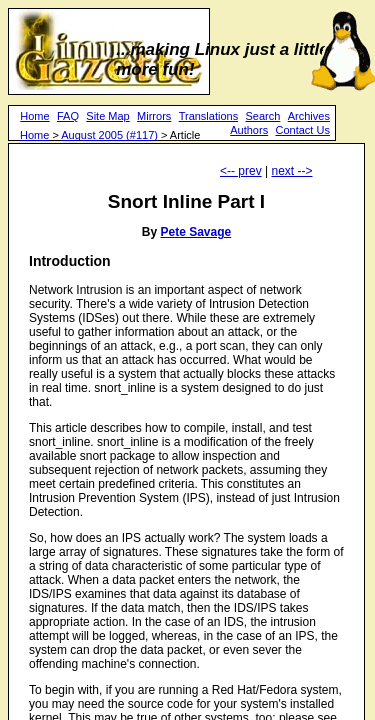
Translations (209, 116)
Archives (309, 116)
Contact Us (302, 130)
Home (34, 116)
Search (263, 116)
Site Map (107, 116)
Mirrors (154, 116)
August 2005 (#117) (109, 135)
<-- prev (241, 171)
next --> (291, 171)
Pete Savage (195, 232)
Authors (249, 130)
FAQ (68, 116)
